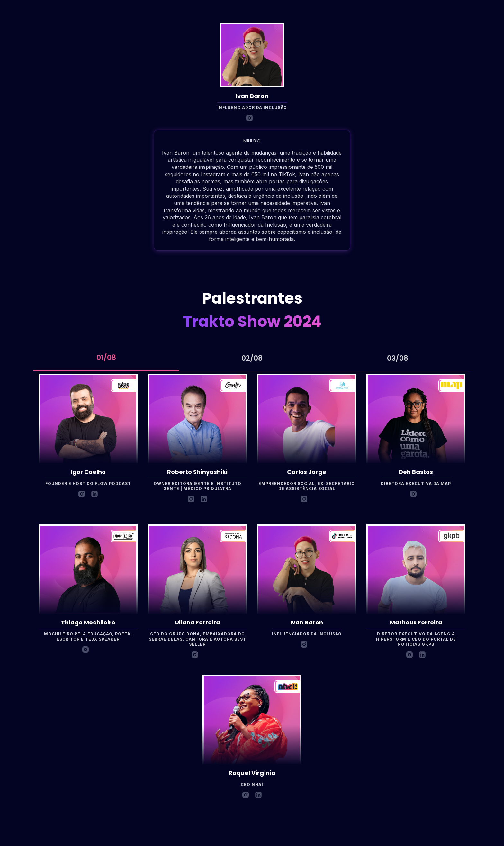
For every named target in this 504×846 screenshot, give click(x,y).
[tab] (106, 359)
